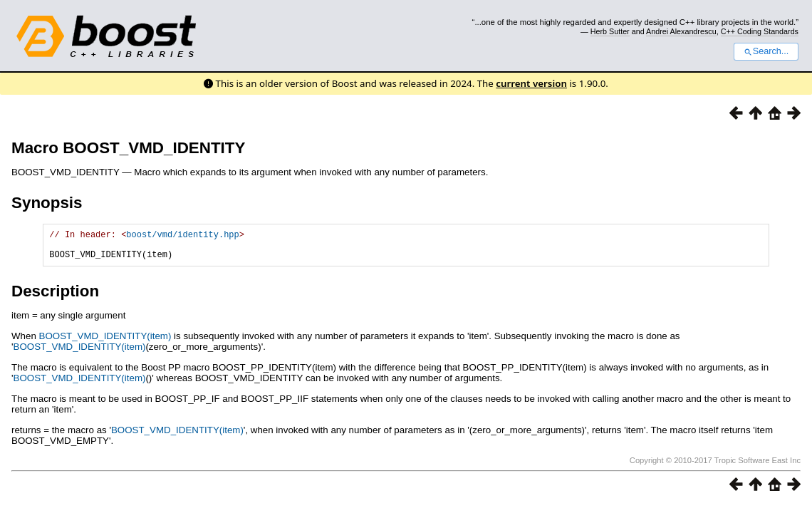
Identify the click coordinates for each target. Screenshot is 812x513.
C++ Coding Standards (760, 31)
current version (531, 83)
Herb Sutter (610, 31)
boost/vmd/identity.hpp (182, 236)
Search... (766, 51)
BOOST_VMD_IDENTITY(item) (105, 342)
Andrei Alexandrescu (681, 31)
